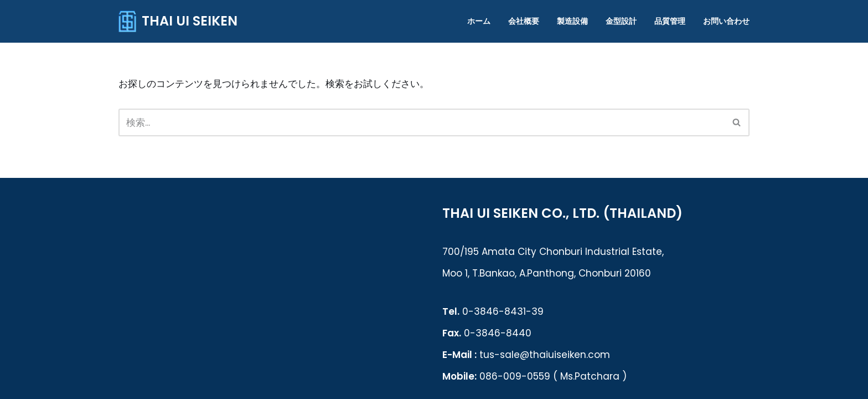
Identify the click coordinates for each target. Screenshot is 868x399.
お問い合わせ (726, 21)
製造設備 (572, 21)
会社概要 (524, 21)
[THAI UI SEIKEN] (178, 21)
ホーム (479, 21)
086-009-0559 (515, 376)
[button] (737, 122)
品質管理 (670, 21)
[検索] (737, 122)
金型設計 (621, 21)
